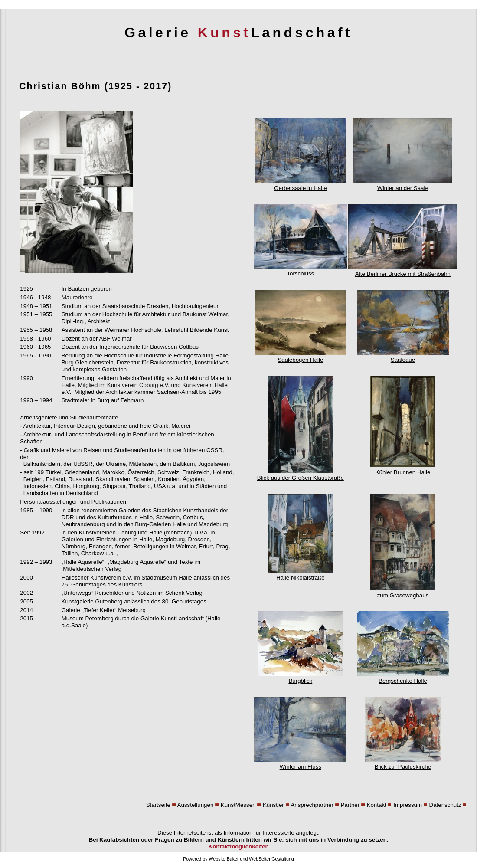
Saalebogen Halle (301, 356)
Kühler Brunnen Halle (403, 469)
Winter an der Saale (403, 185)
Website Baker (224, 859)
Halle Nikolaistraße (301, 574)
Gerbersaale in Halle (300, 185)
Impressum (408, 805)
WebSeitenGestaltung (271, 859)
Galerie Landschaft (238, 33)
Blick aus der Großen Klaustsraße (301, 474)
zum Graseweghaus (403, 592)
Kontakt (377, 805)
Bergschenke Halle (403, 677)
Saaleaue (403, 356)
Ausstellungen (196, 805)
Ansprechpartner (312, 805)
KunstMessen (238, 805)
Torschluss (300, 270)
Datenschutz (445, 805)
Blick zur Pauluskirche (403, 763)
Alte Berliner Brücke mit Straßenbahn (403, 270)
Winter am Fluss (300, 763)
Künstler (273, 805)
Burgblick (301, 677)
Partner (350, 805)
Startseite (158, 805)
